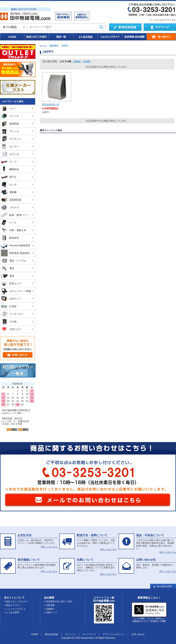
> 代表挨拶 (49, 605)
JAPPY (65, 45)
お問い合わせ (138, 634)
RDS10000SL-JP (50, 104)
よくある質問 (85, 37)
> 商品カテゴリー (13, 605)
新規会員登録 (51, 634)
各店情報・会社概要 (134, 37)
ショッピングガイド (110, 37)
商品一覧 (61, 37)
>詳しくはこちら (49, 547)
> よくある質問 (11, 612)
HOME (12, 37)
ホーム (43, 45)
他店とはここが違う (36, 37)
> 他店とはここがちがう (16, 601)
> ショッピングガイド (15, 609)
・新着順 (86, 61)
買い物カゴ (161, 37)
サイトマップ (89, 634)
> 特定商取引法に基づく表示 (58, 601)
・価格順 (76, 61)
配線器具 (54, 45)
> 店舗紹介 (49, 609)
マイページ (70, 634)
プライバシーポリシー (114, 634)
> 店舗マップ (50, 612)
